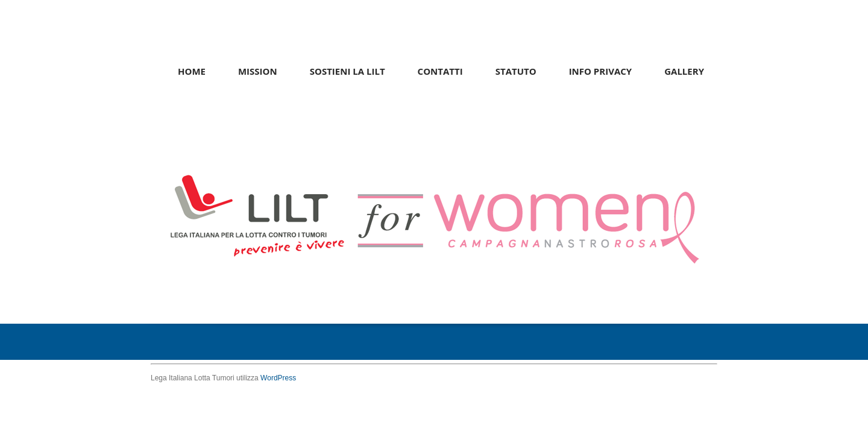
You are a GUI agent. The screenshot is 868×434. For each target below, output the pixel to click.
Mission (258, 71)
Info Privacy (601, 71)
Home (192, 71)
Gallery (684, 71)
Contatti (440, 71)
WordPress (278, 378)
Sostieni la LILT (348, 71)
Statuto (516, 71)
